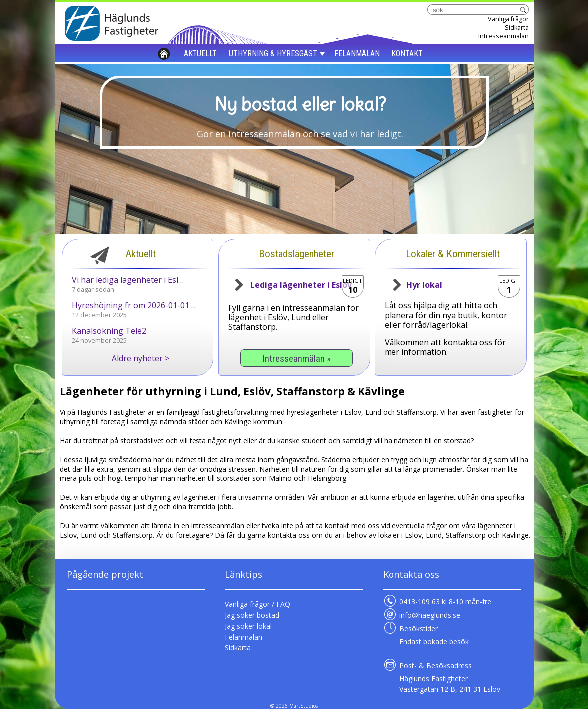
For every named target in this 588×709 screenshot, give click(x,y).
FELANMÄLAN (357, 54)
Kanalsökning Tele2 (109, 331)
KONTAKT (407, 54)
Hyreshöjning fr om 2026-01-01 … (134, 305)
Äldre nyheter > (140, 358)
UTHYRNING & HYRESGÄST (273, 54)
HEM (164, 54)
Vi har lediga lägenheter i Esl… (128, 280)
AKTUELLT (200, 54)
